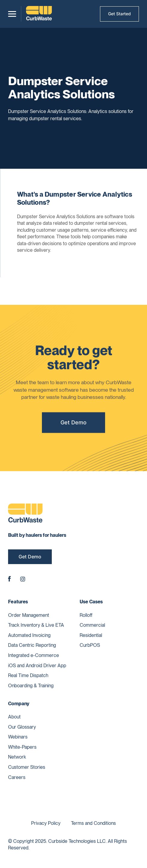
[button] (12, 14)
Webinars (18, 737)
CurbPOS (90, 645)
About (14, 717)
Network (17, 757)
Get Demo (73, 425)
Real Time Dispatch (28, 675)
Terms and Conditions (93, 823)
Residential (91, 635)
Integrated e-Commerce (34, 655)
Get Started (119, 14)
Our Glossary (22, 727)
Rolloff (86, 615)
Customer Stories (27, 767)
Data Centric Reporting (32, 645)
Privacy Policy (46, 823)
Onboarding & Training (31, 686)
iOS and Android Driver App (37, 666)
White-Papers (22, 747)
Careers (17, 777)
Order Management (29, 615)
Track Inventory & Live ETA (36, 625)
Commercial (92, 625)
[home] (39, 14)
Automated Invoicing (29, 635)
